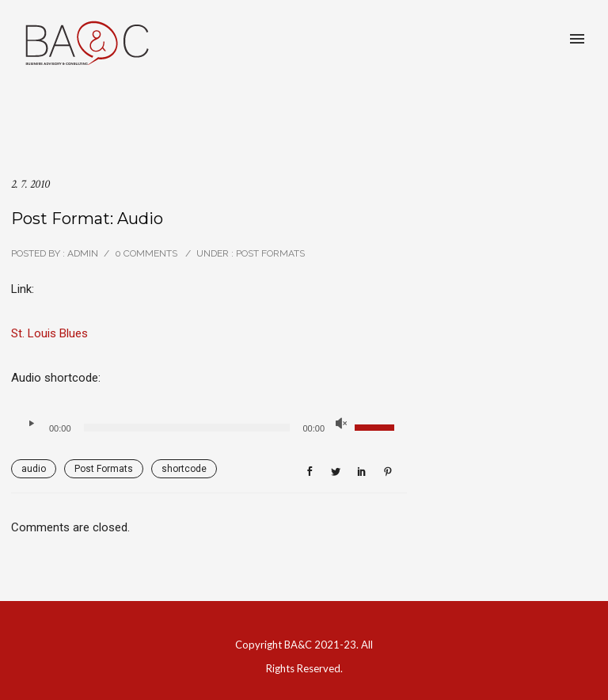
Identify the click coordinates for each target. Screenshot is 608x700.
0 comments (146, 253)
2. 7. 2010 (30, 184)
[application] (209, 428)
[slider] (187, 428)
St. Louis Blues (49, 333)
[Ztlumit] (341, 424)
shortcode (184, 469)
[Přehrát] (31, 424)
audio (34, 469)
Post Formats (269, 253)
